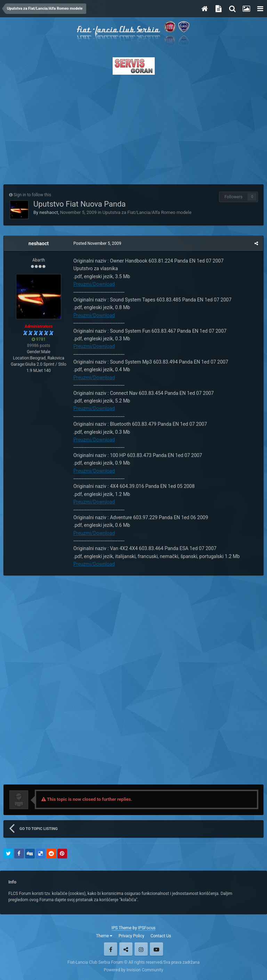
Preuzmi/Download (94, 284)
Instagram (141, 949)
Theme (104, 936)
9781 (39, 339)
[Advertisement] (133, 127)
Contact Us (161, 936)
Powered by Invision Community (134, 970)
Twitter (126, 949)
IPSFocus (147, 928)
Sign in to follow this (32, 195)
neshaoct (49, 212)
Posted (97, 243)
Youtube (156, 949)
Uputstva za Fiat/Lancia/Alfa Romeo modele (147, 212)
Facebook (111, 949)
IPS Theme (122, 928)
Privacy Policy (131, 936)
